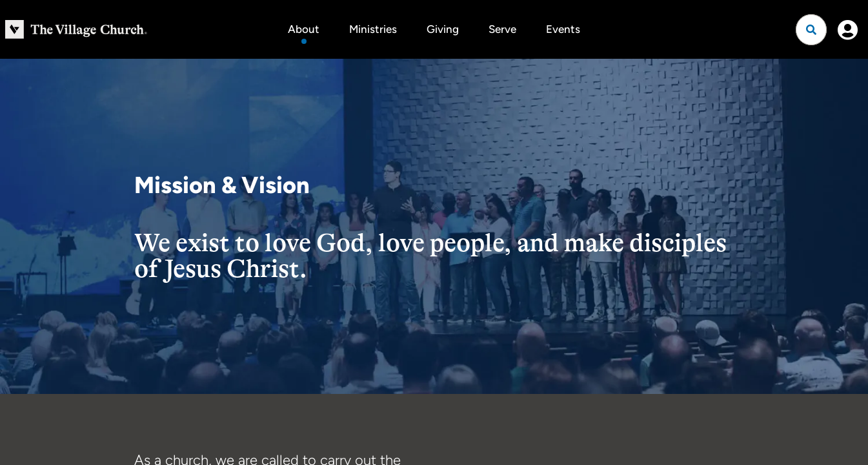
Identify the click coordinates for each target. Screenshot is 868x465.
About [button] (304, 29)
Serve (502, 29)
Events (563, 29)
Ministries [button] (373, 29)
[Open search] (811, 30)
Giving (443, 29)
